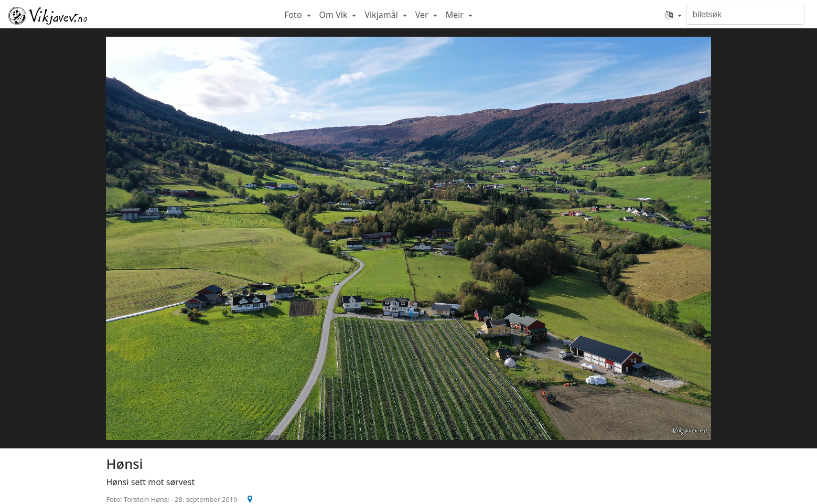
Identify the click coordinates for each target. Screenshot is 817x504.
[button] (674, 15)
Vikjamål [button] (382, 15)
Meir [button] (456, 15)
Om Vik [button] (335, 15)
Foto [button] (294, 15)
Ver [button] (423, 15)
